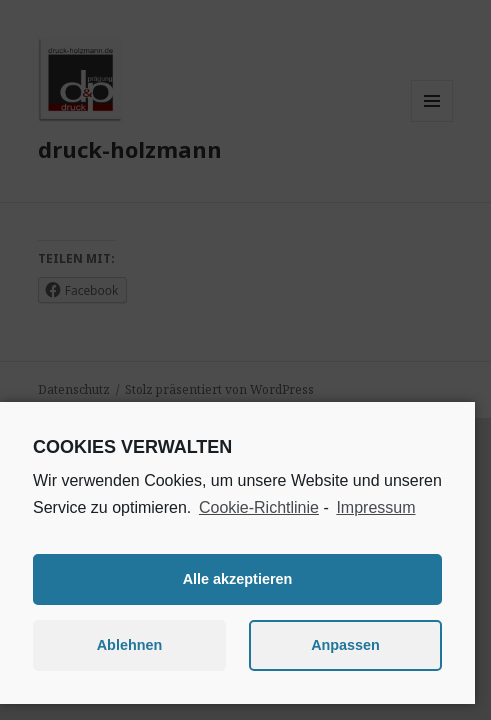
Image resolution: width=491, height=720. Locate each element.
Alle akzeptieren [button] (238, 579)
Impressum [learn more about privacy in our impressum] (375, 507)
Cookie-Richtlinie (259, 507)
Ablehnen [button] (130, 645)
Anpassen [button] (345, 645)
